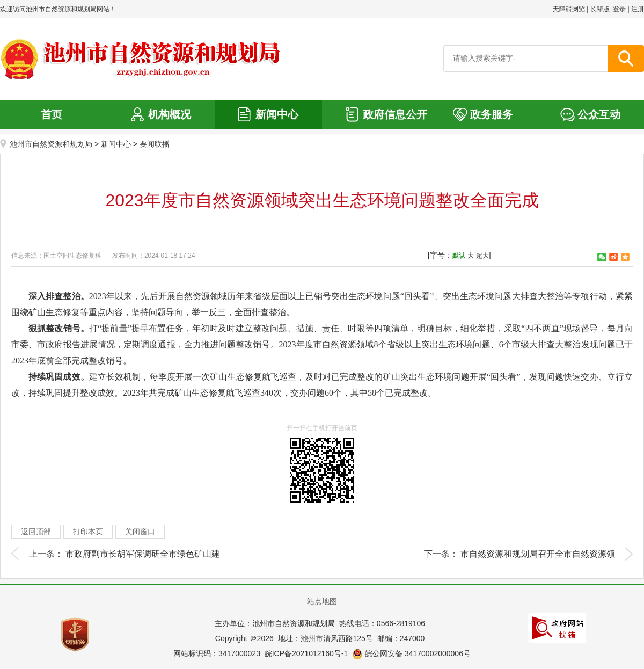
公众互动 (599, 114)
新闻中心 (277, 114)
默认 (459, 256)
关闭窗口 (140, 532)
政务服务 (492, 114)
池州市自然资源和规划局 (51, 144)
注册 (638, 9)
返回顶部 (36, 532)
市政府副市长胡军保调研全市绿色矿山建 (143, 554)
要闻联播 (155, 144)
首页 (52, 114)
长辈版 (600, 9)
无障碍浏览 (569, 9)
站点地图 (322, 601)
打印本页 (88, 532)
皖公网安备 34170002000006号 (411, 653)
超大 (482, 256)
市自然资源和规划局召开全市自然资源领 (538, 554)
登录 (619, 9)
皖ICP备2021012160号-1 (306, 653)
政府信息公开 (395, 114)
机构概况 (170, 114)
